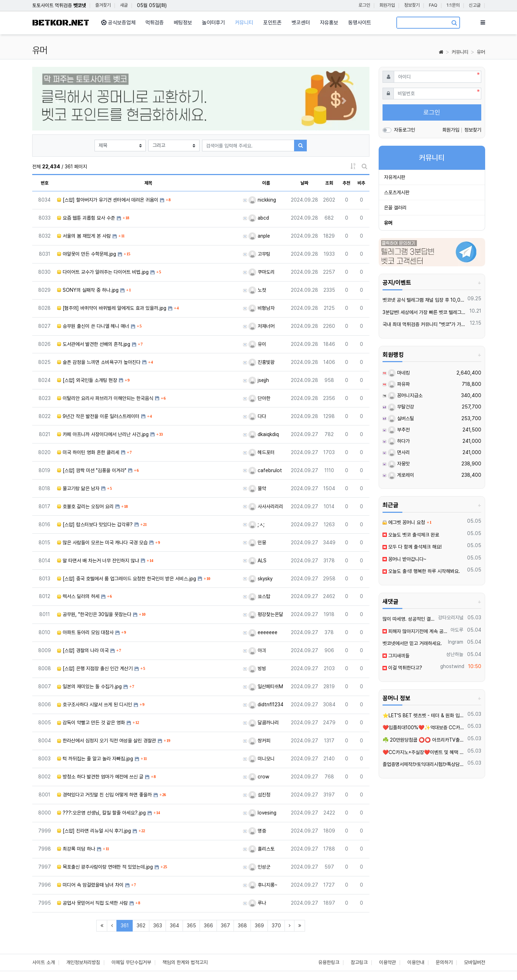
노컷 (257, 290)
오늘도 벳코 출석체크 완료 (411, 535)
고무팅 (259, 254)
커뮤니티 (460, 52)
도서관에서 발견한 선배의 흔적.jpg (94, 344)
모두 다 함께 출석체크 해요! (412, 547)
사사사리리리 (266, 506)
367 (225, 926)
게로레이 (401, 475)
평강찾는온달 (266, 614)
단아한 (259, 398)
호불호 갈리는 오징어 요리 (85, 506)
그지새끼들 (396, 656)
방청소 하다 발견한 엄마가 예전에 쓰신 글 (100, 777)
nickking (262, 200)
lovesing (262, 813)
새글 (124, 5)
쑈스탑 (259, 596)
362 (141, 926)
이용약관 (387, 962)
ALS (257, 561)
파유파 (399, 384)
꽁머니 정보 (397, 698)
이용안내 (416, 962)
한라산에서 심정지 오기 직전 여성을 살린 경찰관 (107, 741)
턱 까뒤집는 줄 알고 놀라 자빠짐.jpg (95, 759)
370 (276, 926)
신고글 (475, 5)
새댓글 (390, 602)
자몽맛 (399, 464)
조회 (329, 183)
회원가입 (387, 5)
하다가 (399, 441)
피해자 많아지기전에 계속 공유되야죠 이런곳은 (415, 631)
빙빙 (257, 668)
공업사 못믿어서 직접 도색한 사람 (92, 903)
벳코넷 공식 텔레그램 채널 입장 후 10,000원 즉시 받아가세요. (424, 300)
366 (208, 926)
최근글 (390, 505)
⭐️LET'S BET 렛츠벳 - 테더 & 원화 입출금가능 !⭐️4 (424, 715)
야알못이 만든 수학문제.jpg (87, 254)
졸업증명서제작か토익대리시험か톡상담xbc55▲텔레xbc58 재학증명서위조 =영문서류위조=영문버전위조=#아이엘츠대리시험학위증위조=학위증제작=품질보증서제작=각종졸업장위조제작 (424, 764)
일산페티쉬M (266, 686)
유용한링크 (329, 962)
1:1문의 (453, 5)
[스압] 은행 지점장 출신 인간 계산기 (95, 668)
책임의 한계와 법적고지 (185, 962)
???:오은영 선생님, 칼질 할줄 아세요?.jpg (101, 813)
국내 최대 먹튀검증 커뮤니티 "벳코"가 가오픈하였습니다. (425, 324)
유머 (481, 52)
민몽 (257, 543)
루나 (257, 903)
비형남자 (262, 308)
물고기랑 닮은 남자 (78, 488)
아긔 (257, 650)
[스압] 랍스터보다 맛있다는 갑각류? (95, 524)
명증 (257, 831)
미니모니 (262, 759)
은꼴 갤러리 (395, 208)
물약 (257, 488)
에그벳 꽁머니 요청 (404, 522)
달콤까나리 (264, 723)
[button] (58, 101)
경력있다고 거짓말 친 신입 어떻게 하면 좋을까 (104, 795)
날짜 (304, 183)
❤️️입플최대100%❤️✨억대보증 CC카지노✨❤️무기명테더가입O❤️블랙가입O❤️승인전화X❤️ (424, 727)
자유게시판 (395, 177)
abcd (259, 218)
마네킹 (399, 373)
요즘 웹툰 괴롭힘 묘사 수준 (86, 218)
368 (242, 926)
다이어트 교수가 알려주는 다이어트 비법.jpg (103, 272)
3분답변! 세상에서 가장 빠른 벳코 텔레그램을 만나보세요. (425, 312)
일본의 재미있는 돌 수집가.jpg (89, 686)
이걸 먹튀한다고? (402, 668)
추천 (346, 183)
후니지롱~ (263, 885)
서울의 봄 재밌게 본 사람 (84, 236)
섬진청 (259, 795)
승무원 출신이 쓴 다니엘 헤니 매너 (93, 326)
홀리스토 (262, 849)
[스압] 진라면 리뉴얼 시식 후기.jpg (94, 831)
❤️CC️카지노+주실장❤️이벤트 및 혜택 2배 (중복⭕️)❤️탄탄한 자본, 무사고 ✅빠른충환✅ (424, 752)
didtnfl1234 (266, 704)
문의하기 (444, 962)
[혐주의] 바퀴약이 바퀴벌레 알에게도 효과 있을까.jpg (112, 308)
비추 (361, 183)
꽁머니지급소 (405, 395)
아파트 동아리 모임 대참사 (85, 632)
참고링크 (359, 962)
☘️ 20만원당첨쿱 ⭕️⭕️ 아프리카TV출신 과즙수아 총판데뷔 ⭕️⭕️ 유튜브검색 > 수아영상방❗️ (424, 740)
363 (158, 926)
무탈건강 (401, 407)
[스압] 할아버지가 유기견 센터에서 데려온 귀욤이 (108, 200)
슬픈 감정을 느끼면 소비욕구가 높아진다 (99, 362)
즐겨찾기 (103, 5)
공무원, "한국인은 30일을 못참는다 (94, 614)
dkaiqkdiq (264, 434)
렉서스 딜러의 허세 (78, 596)
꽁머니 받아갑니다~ (404, 559)
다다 (257, 416)
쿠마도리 (262, 272)
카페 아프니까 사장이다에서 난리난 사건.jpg (103, 434)
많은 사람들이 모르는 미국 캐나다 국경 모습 (102, 543)
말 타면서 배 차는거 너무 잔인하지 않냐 (98, 561)
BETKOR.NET (61, 23)
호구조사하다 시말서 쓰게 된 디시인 (94, 704)
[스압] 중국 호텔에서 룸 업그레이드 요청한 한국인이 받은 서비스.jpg (127, 579)
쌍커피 (259, 741)
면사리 (399, 452)
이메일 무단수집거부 (131, 962)
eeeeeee (263, 632)
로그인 (364, 5)
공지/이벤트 (397, 283)
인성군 (259, 867)
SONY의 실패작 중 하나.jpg (88, 290)
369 (259, 926)
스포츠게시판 (397, 192)
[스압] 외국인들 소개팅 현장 (87, 380)
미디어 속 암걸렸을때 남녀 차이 (90, 885)
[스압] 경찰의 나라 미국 (83, 650)
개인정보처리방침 (83, 962)
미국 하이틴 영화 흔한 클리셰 (88, 452)
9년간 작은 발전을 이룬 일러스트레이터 (98, 416)
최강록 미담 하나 (76, 849)
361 (127, 925)
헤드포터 (262, 452)
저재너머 (262, 326)
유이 (257, 344)
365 (191, 926)
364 (174, 926)
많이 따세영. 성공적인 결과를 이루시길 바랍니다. (409, 619)
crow (259, 777)
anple (259, 236)
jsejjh (259, 380)
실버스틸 (401, 418)
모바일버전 (475, 962)
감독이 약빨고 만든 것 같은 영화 (91, 723)
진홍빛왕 (262, 362)
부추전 (399, 430)
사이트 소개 (44, 962)
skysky (260, 579)
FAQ (433, 5)
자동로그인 (404, 130)
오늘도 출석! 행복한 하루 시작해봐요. (421, 571)
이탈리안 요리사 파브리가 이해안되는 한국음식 (105, 398)
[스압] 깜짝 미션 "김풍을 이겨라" (92, 470)
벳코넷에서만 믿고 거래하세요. (412, 643)
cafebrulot (265, 470)
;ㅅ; (257, 524)
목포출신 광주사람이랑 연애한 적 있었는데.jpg (105, 867)
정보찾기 (412, 5)
